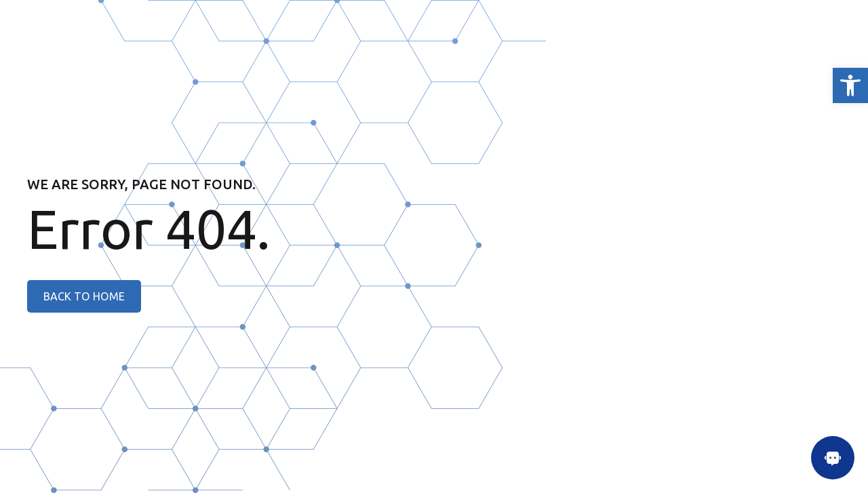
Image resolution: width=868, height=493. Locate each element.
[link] (850, 85)
